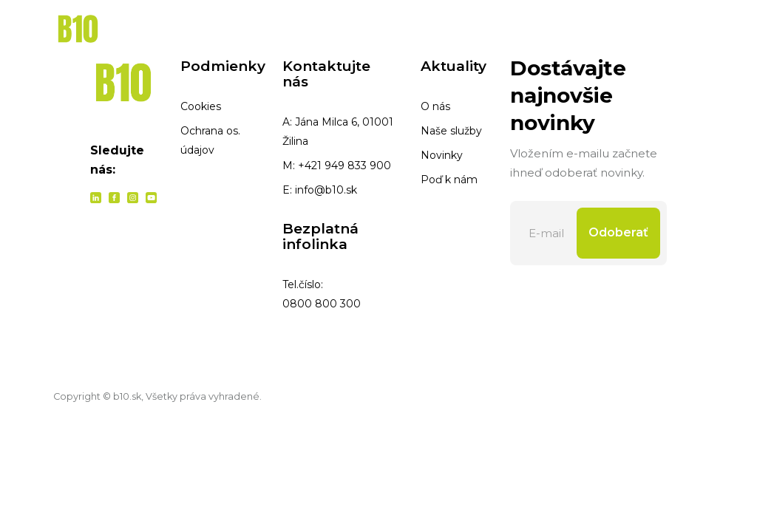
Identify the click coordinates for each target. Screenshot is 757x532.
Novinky (442, 155)
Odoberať (618, 232)
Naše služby (451, 131)
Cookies (201, 106)
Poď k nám (449, 180)
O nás (435, 106)
